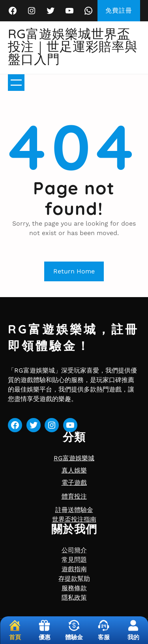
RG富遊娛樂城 (74, 458)
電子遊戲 (74, 483)
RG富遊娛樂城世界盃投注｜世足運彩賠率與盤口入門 (73, 46)
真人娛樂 (74, 470)
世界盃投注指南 (74, 519)
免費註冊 (119, 10)
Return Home (74, 271)
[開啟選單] (16, 83)
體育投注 (74, 496)
